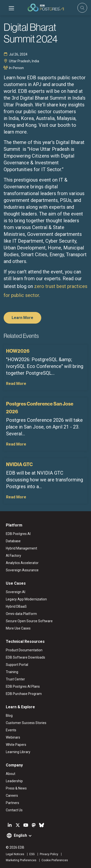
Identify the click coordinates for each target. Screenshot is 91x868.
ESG (32, 854)
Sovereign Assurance (22, 570)
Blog (9, 716)
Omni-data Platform (21, 614)
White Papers (16, 745)
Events (11, 730)
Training (12, 672)
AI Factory (13, 556)
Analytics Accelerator (22, 563)
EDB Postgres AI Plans (23, 686)
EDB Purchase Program (24, 694)
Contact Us (14, 810)
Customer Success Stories (26, 723)
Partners (12, 803)
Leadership (14, 781)
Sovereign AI (16, 592)
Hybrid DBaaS (16, 606)
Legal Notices (15, 854)
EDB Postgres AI (18, 534)
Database (13, 541)
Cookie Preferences (55, 860)
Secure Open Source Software (29, 621)
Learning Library (18, 752)
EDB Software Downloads (25, 657)
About (11, 774)
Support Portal (17, 665)
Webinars (13, 737)
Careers (12, 796)
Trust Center (15, 679)
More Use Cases (18, 628)
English (20, 835)
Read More (16, 384)
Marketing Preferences (21, 860)
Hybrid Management (21, 548)
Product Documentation (24, 650)
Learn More (22, 318)
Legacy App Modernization (26, 599)
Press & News (16, 788)
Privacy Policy (49, 854)
